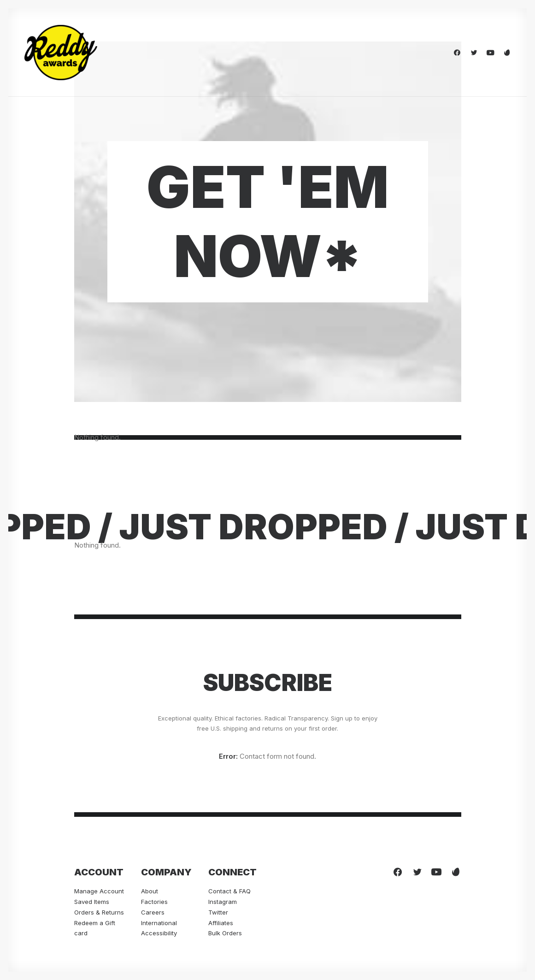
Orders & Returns (99, 912)
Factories (154, 902)
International (159, 923)
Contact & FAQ (229, 891)
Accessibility (159, 933)
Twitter (218, 912)
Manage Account (99, 891)
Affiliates (221, 923)
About (150, 891)
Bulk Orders (225, 933)
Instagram (223, 902)
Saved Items (92, 902)
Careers (153, 912)
